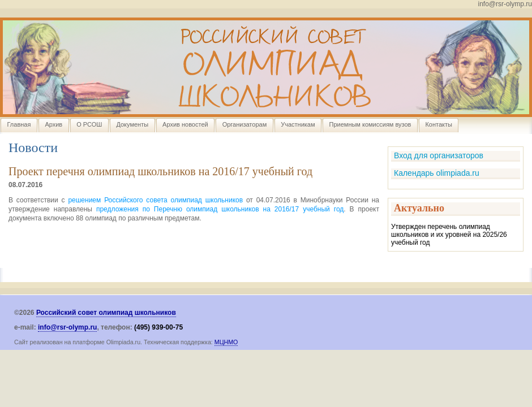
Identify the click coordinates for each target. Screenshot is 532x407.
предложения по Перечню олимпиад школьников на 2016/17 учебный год (220, 209)
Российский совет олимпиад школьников (106, 313)
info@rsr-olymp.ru (67, 327)
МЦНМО (226, 342)
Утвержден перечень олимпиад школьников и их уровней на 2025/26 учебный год (449, 235)
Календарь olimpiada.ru (437, 173)
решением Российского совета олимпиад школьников (155, 200)
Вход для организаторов (439, 155)
